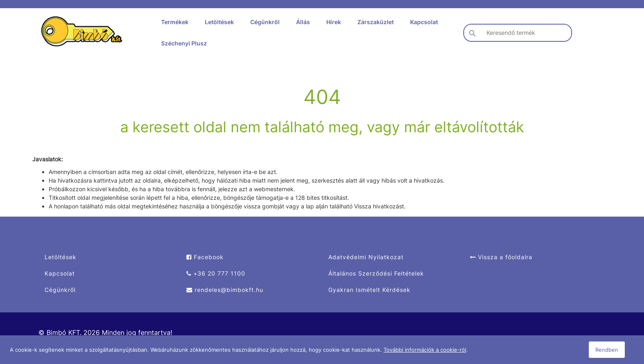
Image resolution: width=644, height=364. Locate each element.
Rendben (607, 350)
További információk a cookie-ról (425, 350)
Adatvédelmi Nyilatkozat (366, 257)
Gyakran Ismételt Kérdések (369, 290)
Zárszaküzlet (376, 22)
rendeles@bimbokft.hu (225, 290)
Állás (303, 22)
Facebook (205, 257)
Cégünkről (265, 22)
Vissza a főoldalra (501, 257)
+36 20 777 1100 (216, 273)
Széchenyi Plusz (184, 43)
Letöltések (219, 22)
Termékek (175, 22)
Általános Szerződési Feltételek (376, 273)
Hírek (334, 22)
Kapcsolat (424, 22)
